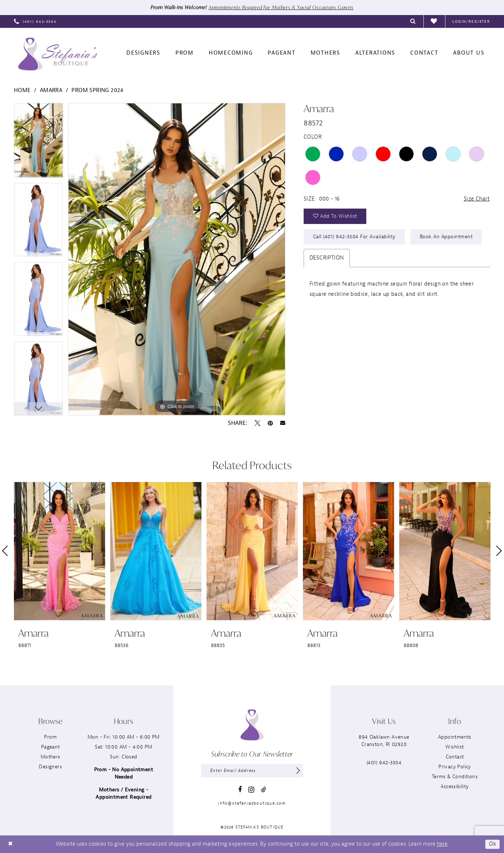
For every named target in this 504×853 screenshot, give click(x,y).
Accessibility (455, 786)
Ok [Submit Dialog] (492, 844)
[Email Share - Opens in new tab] (283, 423)
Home (22, 91)
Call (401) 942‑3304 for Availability (355, 238)
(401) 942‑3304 (384, 763)
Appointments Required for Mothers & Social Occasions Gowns (281, 8)
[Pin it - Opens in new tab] (270, 423)
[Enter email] (252, 771)
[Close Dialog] (11, 844)
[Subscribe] (298, 771)
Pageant (51, 747)
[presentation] (60, 551)
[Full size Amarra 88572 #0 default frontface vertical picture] (177, 260)
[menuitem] (35, 21)
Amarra (51, 91)
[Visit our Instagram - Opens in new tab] (251, 790)
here (442, 844)
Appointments (455, 737)
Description (327, 259)
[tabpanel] (38, 143)
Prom (50, 737)
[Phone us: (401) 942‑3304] (35, 21)
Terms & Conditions (455, 777)
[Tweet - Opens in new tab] (257, 423)
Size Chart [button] (477, 199)
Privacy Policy (455, 767)
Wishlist (455, 747)
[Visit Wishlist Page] (434, 22)
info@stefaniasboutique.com (252, 804)
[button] (471, 21)
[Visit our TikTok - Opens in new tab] (263, 790)
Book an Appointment (447, 238)
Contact (455, 757)
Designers (50, 767)
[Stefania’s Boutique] (58, 54)
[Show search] (413, 21)
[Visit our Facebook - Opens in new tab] (240, 790)
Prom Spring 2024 (97, 91)
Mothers (51, 757)
